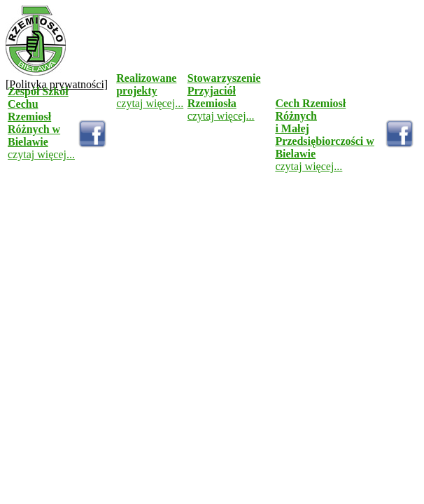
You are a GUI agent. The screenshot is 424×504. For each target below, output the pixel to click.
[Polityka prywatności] (57, 84)
